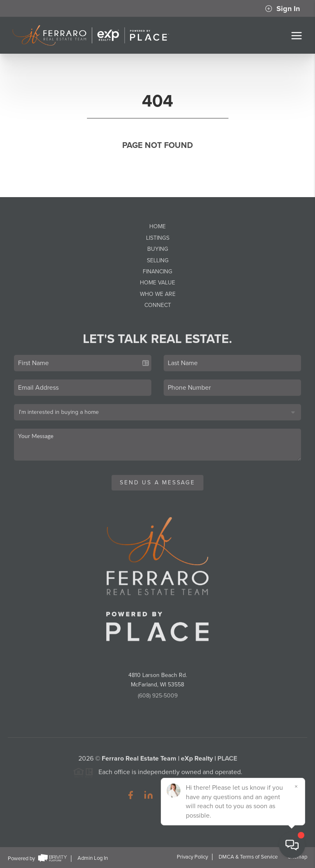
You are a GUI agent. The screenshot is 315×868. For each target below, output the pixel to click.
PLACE (227, 761)
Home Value (157, 283)
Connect (158, 305)
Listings (158, 238)
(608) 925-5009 (158, 698)
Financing (157, 272)
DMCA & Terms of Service (248, 857)
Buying (158, 249)
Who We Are (158, 294)
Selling (158, 260)
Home (157, 226)
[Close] (297, 786)
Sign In (282, 9)
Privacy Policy (192, 857)
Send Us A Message (157, 485)
